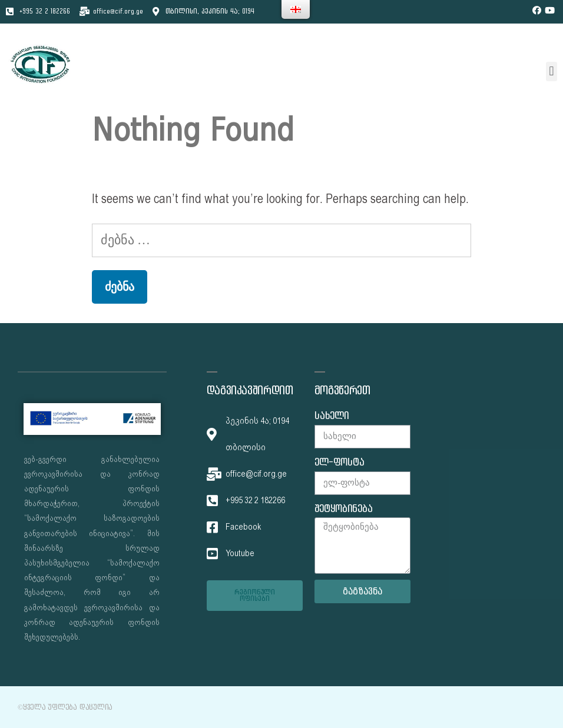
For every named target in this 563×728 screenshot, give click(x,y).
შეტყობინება (344, 509)
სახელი (332, 416)
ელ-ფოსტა (340, 462)
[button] (552, 72)
